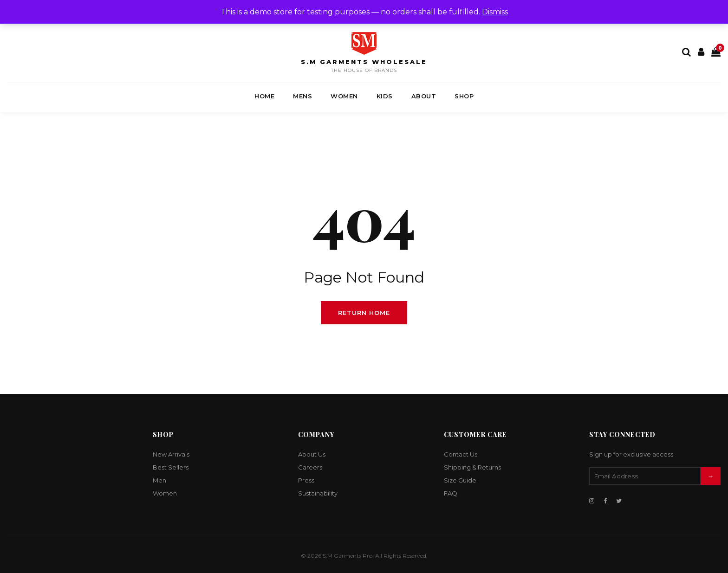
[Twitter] (619, 501)
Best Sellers (171, 467)
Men (159, 480)
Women (344, 96)
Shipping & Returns (472, 467)
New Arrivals (171, 454)
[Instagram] (592, 501)
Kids (385, 96)
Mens (302, 96)
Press (306, 480)
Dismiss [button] (495, 12)
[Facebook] (605, 501)
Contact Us (461, 454)
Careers (310, 467)
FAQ (451, 493)
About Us (312, 454)
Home (264, 96)
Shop (464, 96)
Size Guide (460, 480)
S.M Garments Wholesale (364, 62)
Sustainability (318, 493)
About (424, 96)
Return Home (364, 313)
